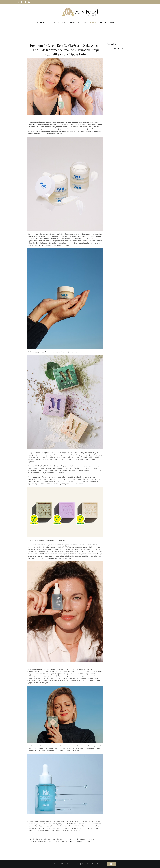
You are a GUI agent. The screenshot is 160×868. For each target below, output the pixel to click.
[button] (122, 22)
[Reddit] (115, 48)
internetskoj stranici (70, 839)
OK (111, 864)
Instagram (81, 841)
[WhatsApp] (119, 48)
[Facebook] (107, 48)
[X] (111, 48)
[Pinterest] (122, 48)
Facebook (72, 841)
